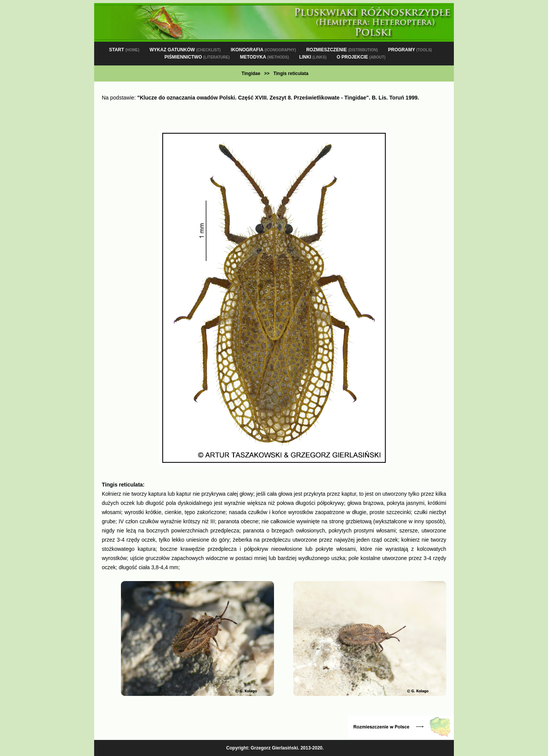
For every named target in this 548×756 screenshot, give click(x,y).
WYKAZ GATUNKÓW (185, 50)
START (124, 50)
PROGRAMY (410, 50)
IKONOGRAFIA (263, 50)
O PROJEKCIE (361, 57)
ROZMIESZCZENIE (342, 50)
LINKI (313, 57)
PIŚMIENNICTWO (197, 57)
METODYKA (264, 57)
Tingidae (251, 73)
